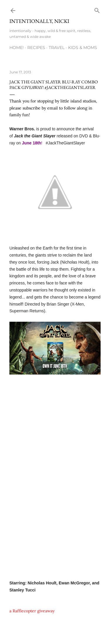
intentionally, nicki (39, 21)
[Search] (97, 9)
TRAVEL (57, 48)
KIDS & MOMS (83, 48)
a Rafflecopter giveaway (32, 611)
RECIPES (36, 48)
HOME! (17, 48)
